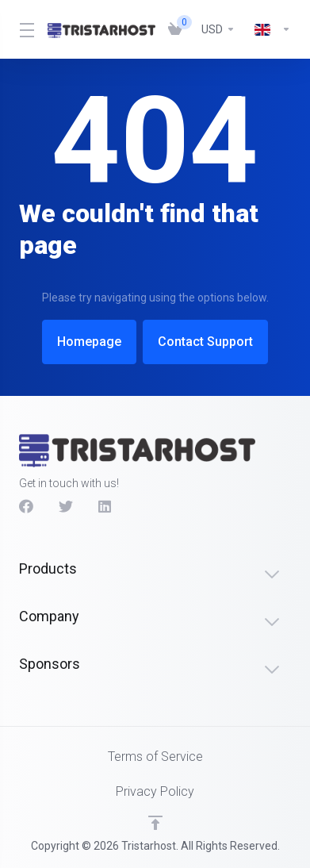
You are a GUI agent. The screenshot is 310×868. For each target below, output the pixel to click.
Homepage (84, 342)
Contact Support (210, 342)
